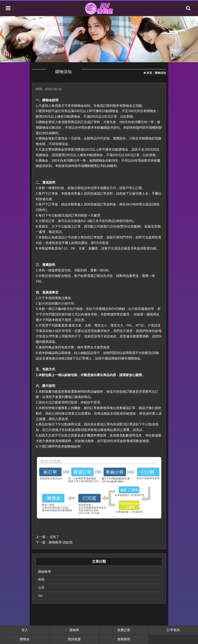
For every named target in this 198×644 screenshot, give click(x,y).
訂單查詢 (173, 630)
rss (40, 596)
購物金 (25, 639)
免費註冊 (124, 630)
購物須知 (160, 73)
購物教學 (45, 572)
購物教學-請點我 (61, 542)
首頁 (148, 73)
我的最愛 (74, 639)
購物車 (74, 630)
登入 (25, 630)
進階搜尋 (124, 639)
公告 (41, 588)
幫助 (41, 579)
